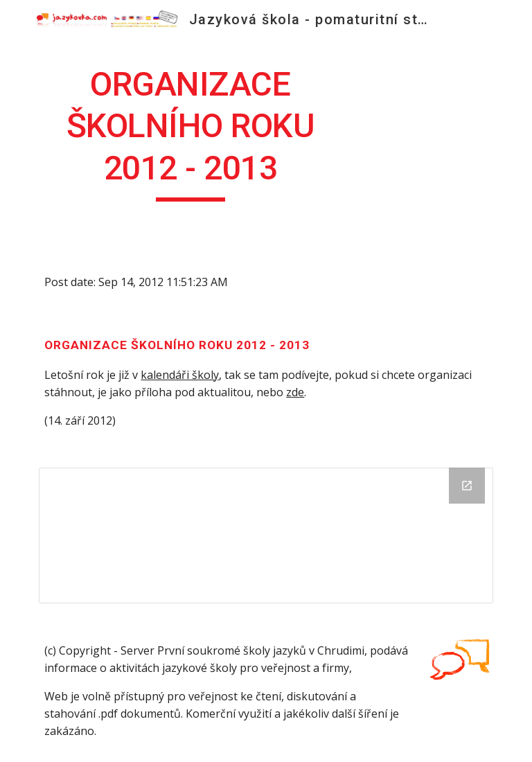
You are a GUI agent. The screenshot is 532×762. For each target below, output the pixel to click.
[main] (190, 133)
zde (295, 392)
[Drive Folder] (266, 535)
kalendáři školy (180, 375)
